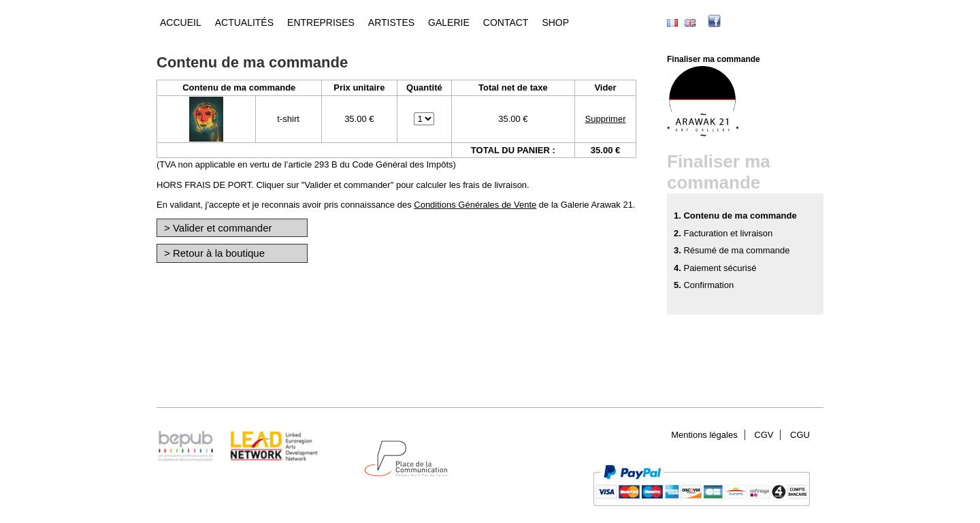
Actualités (244, 22)
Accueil (181, 22)
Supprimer (606, 119)
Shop (555, 22)
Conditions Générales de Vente (475, 205)
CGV (764, 435)
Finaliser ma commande (714, 59)
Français (672, 23)
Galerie (449, 22)
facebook (735, 22)
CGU (800, 435)
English (690, 23)
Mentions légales (704, 435)
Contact (506, 22)
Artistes (391, 22)
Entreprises (321, 22)
